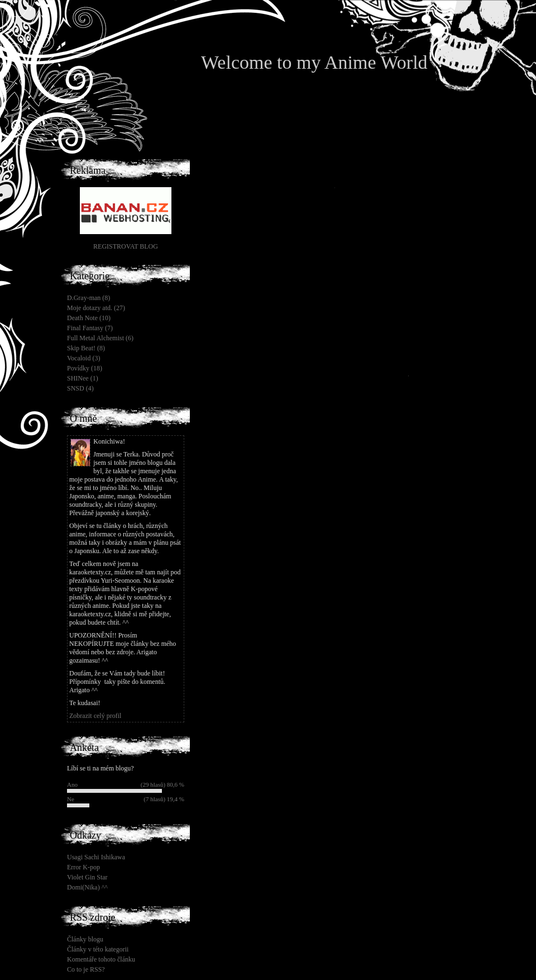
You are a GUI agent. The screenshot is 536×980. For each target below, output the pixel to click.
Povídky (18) (85, 368)
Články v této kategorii (98, 949)
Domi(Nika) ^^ (87, 887)
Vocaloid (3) (83, 358)
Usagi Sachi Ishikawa (96, 857)
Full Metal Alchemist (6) (100, 338)
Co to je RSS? (86, 969)
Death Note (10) (89, 318)
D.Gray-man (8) (88, 298)
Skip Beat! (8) (86, 348)
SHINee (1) (83, 378)
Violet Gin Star (87, 877)
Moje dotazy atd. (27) (96, 308)
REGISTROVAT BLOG (126, 246)
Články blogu (85, 939)
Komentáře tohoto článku (101, 959)
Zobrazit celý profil (95, 716)
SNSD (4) (80, 388)
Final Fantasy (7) (90, 328)
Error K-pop (83, 867)
